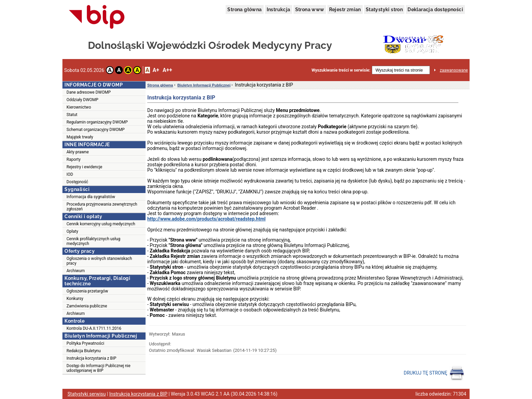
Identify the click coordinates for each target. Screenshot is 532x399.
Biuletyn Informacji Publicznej (204, 85)
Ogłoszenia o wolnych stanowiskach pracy (99, 261)
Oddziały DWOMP (82, 100)
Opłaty (72, 231)
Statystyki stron (384, 9)
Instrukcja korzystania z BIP (91, 358)
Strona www (310, 9)
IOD (70, 174)
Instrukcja (279, 9)
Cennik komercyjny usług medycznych (101, 224)
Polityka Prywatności (85, 343)
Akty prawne (78, 152)
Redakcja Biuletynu (84, 351)
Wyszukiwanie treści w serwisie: (341, 70)
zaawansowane (454, 70)
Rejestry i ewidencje (84, 167)
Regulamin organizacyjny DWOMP (97, 122)
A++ (167, 70)
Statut (72, 115)
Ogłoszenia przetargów (87, 291)
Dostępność (77, 182)
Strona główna (244, 9)
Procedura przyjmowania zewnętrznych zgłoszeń (102, 207)
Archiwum (76, 271)
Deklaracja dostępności (435, 9)
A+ (156, 70)
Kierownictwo (79, 107)
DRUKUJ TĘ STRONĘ (434, 373)
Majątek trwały (80, 137)
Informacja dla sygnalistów (91, 197)
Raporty (73, 159)
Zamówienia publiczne (87, 306)
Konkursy (75, 299)
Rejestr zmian (345, 9)
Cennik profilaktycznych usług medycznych (93, 241)
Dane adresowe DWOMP (89, 92)
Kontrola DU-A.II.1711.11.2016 (94, 328)
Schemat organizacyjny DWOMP (96, 130)
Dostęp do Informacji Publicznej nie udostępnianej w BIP (98, 368)
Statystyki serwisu (87, 394)
